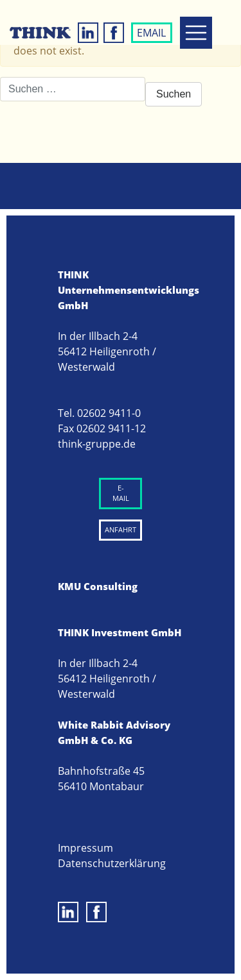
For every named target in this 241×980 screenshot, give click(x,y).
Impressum (85, 848)
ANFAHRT (121, 529)
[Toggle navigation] (196, 33)
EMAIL (151, 33)
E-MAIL (121, 493)
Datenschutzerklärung (112, 863)
